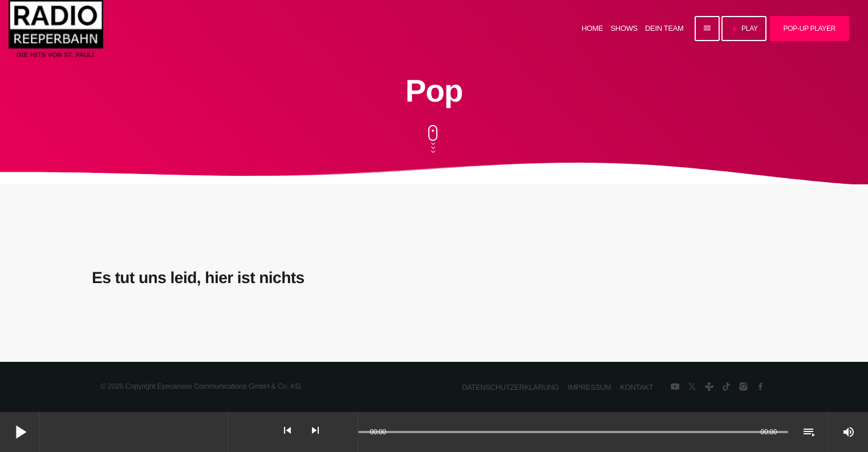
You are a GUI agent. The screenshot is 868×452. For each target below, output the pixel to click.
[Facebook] (760, 388)
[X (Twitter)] (692, 388)
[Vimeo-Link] (56, 29)
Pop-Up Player (810, 29)
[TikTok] (726, 388)
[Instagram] (743, 388)
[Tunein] (709, 388)
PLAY (744, 29)
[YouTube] (675, 388)
